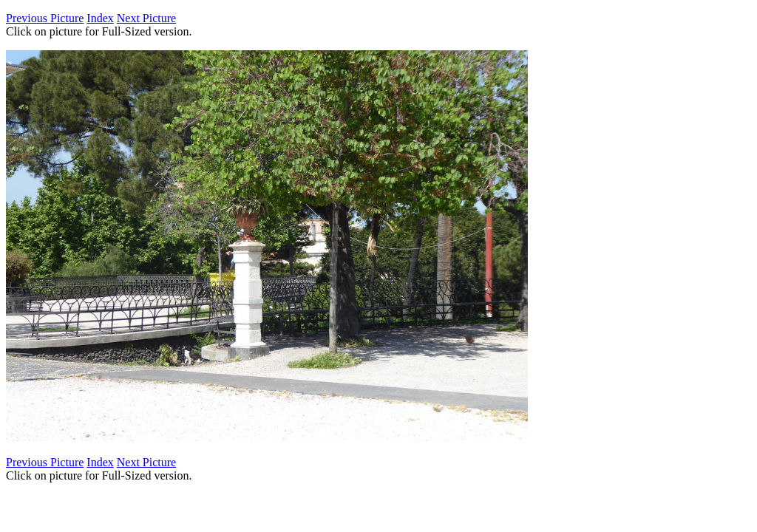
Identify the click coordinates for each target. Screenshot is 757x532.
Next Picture (146, 18)
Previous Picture (45, 18)
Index (100, 18)
